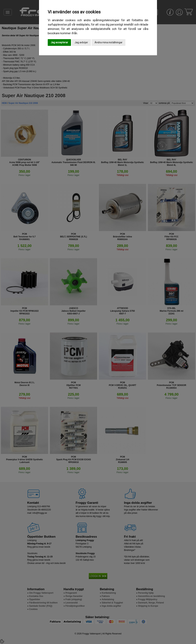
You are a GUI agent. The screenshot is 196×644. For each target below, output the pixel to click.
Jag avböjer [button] (81, 42)
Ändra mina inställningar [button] (109, 42)
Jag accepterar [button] (59, 42)
